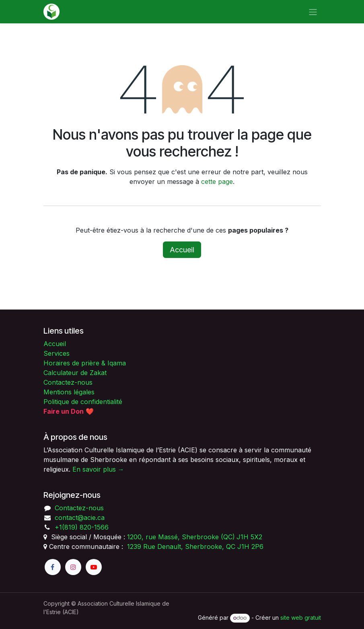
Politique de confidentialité (83, 402)
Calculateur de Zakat (75, 373)
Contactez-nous (68, 382)
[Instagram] (73, 567)
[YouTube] (94, 567)
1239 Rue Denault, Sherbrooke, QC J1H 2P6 (195, 547)
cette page (217, 181)
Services (57, 353)
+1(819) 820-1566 (82, 527)
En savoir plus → (98, 469)
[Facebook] (53, 567)
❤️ (69, 411)
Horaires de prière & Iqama (85, 363)
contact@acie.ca (80, 518)
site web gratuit (301, 618)
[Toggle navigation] (313, 12)
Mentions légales (69, 392)
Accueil (182, 250)
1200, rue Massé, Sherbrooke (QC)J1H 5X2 (195, 537)
